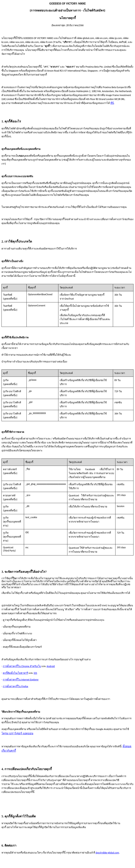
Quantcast (8, 547)
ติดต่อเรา (10, 845)
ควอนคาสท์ (9, 495)
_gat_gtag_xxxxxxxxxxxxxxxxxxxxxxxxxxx (46, 484)
